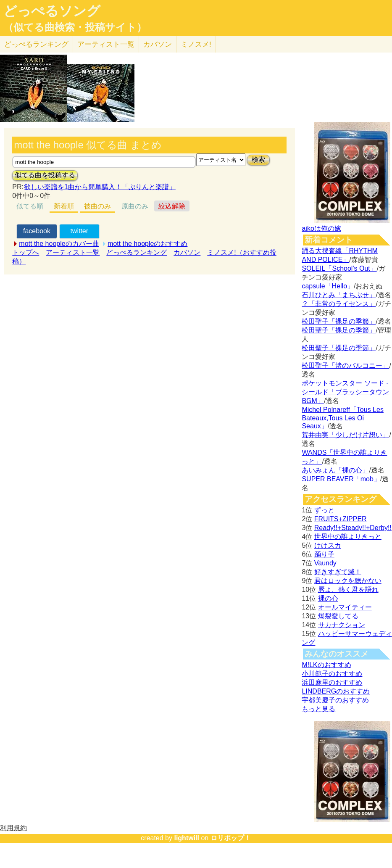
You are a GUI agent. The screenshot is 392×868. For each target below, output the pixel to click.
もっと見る (318, 709)
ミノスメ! (196, 44)
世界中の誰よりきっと (348, 537)
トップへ (26, 252)
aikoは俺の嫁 (321, 228)
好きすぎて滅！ (338, 572)
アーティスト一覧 (73, 252)
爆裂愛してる (338, 616)
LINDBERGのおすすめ (336, 691)
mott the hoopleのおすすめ (147, 244)
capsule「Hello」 (328, 286)
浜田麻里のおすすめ (332, 682)
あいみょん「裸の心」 (335, 470)
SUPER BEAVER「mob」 (341, 479)
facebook (37, 231)
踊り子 (324, 554)
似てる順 (30, 206)
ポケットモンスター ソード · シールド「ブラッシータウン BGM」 (345, 392)
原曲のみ (135, 206)
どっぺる (36, 44)
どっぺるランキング (137, 252)
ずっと (324, 510)
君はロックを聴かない (348, 581)
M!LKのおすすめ (326, 665)
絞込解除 (172, 206)
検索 (258, 160)
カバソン (158, 44)
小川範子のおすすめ (332, 674)
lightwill (187, 838)
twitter (79, 231)
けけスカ (328, 545)
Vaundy (325, 563)
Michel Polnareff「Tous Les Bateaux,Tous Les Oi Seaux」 (342, 418)
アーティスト (106, 44)
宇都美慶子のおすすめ (335, 700)
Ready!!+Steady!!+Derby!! (353, 528)
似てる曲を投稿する (45, 175)
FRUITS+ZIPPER (341, 519)
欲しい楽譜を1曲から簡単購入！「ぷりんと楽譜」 (100, 187)
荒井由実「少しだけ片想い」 (345, 435)
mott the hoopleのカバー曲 (59, 244)
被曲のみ (97, 206)
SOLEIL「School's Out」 (339, 268)
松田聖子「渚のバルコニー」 (345, 365)
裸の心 (328, 598)
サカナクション (342, 625)
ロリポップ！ (231, 838)
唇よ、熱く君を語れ (348, 590)
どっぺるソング (52, 11)
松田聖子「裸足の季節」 (339, 321)
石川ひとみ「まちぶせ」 (339, 295)
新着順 (64, 206)
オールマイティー (345, 607)
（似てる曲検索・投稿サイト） (75, 27)
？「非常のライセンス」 (339, 304)
